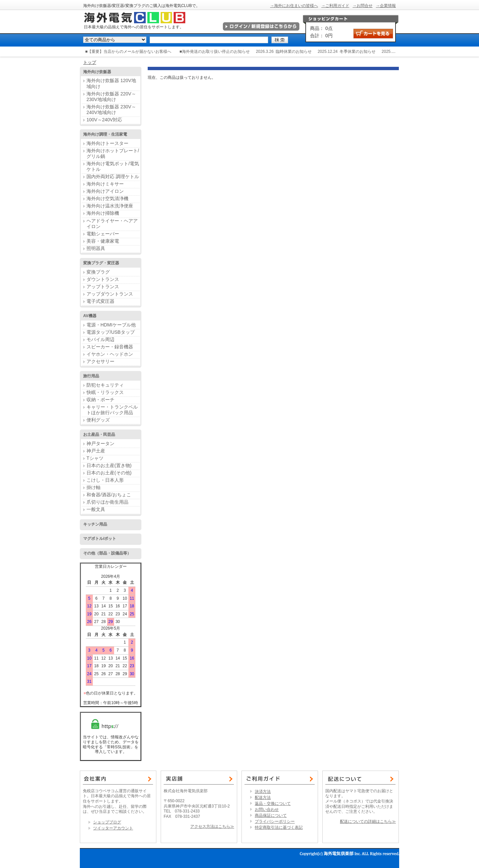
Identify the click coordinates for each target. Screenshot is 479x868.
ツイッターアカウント (113, 828)
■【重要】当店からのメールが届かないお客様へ (128, 52)
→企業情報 (386, 6)
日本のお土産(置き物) (109, 465)
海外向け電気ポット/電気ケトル (113, 166)
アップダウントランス (110, 294)
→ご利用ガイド (335, 6)
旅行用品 (91, 376)
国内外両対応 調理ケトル (113, 177)
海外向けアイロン (105, 191)
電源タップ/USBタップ (111, 332)
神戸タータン (100, 443)
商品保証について (271, 815)
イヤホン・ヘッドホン (110, 354)
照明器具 (96, 248)
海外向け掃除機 (103, 213)
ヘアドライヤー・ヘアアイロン (112, 224)
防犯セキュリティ (105, 385)
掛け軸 (93, 487)
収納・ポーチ (100, 400)
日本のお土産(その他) (109, 473)
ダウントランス (103, 279)
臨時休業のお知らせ (294, 52)
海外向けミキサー (105, 184)
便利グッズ (98, 420)
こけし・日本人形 (105, 480)
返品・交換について (273, 804)
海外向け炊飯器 (97, 72)
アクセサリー (100, 361)
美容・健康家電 (103, 241)
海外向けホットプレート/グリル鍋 (113, 153)
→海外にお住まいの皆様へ (294, 6)
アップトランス (103, 287)
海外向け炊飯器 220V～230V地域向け (111, 97)
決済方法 (263, 792)
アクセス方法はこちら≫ (212, 826)
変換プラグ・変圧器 (101, 263)
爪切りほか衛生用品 (107, 502)
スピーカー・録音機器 (110, 347)
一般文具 (96, 509)
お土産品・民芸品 (99, 434)
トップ (90, 62)
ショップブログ (107, 822)
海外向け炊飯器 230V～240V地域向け (111, 110)
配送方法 (263, 798)
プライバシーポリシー (275, 821)
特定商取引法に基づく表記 (279, 827)
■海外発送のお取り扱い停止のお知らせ (215, 52)
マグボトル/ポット (100, 539)
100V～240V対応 (104, 120)
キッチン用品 (95, 524)
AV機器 (90, 316)
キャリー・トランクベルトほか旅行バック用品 (112, 410)
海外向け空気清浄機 (107, 198)
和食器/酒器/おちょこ (109, 495)
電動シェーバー (103, 234)
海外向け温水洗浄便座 (110, 206)
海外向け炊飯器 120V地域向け (111, 83)
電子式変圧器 (100, 301)
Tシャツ (95, 458)
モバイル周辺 (100, 339)
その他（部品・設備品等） (107, 553)
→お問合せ (363, 6)
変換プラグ (98, 272)
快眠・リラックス (105, 392)
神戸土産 (96, 451)
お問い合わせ (267, 809)
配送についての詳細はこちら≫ (368, 821)
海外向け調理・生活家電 (105, 134)
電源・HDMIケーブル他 (111, 325)
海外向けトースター (107, 143)
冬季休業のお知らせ (358, 52)
